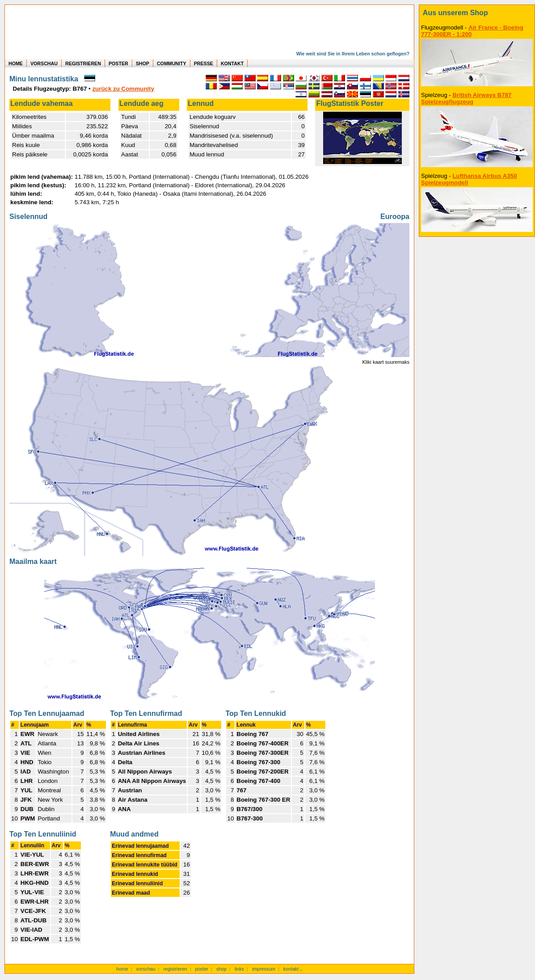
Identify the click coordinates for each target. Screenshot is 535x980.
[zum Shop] (477, 13)
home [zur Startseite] (122, 969)
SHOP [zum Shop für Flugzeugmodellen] (143, 63)
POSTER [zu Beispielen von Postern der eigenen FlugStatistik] (118, 63)
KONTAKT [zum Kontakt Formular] (232, 63)
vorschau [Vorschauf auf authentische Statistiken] (145, 969)
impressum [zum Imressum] (264, 969)
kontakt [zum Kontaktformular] (291, 969)
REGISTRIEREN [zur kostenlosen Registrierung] (83, 63)
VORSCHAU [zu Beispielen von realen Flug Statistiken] (44, 63)
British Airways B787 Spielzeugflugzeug (466, 98)
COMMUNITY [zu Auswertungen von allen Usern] (172, 63)
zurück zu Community (123, 89)
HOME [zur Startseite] (16, 63)
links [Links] (239, 969)
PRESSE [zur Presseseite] (204, 63)
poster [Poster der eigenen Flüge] (202, 969)
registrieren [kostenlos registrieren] (175, 969)
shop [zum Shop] (221, 969)
